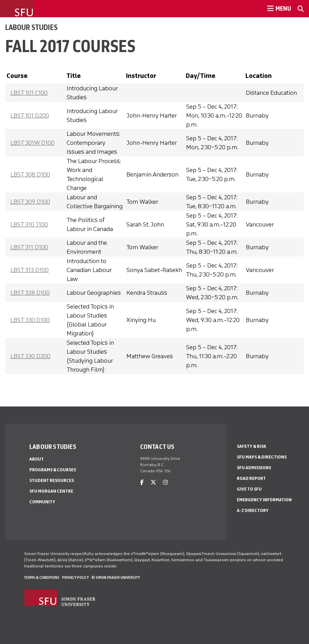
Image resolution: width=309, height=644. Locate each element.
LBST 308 (30, 174)
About (37, 459)
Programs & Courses (53, 470)
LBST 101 (29, 93)
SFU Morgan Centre (51, 491)
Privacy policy (75, 577)
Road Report (251, 478)
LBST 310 (29, 224)
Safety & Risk (252, 446)
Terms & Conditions (42, 577)
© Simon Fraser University (116, 577)
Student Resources (52, 480)
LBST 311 (29, 247)
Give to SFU (249, 489)
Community (42, 502)
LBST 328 (30, 293)
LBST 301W (32, 143)
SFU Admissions (254, 468)
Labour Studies (31, 27)
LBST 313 (30, 270)
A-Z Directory (253, 510)
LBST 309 (30, 202)
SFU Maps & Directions (262, 457)
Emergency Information (264, 500)
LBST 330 (30, 320)
